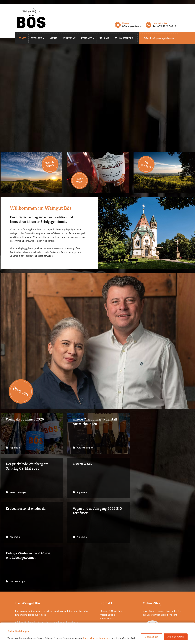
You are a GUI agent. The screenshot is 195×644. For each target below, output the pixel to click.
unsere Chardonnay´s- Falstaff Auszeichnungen (98, 433)
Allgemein (15, 448)
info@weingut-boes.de (163, 38)
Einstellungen (151, 637)
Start (22, 38)
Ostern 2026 (31, 478)
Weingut (37, 38)
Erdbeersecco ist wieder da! (98, 478)
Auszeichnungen (84, 448)
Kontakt (86, 38)
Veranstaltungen (151, 448)
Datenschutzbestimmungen (97, 638)
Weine (53, 38)
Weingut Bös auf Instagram (118, 597)
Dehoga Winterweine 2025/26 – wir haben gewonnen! (31, 523)
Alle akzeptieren (176, 637)
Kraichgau (69, 38)
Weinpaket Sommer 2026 (31, 433)
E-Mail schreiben (112, 593)
